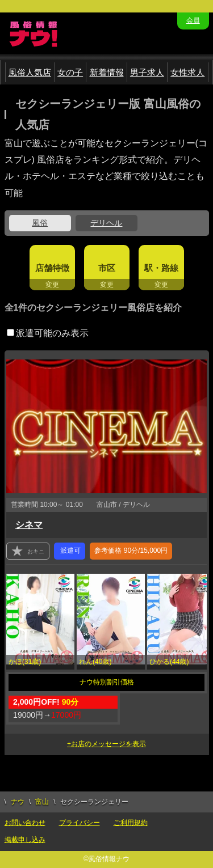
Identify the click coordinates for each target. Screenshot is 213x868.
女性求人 (187, 72)
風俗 (40, 223)
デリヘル (106, 223)
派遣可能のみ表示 (48, 333)
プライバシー (80, 823)
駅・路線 (161, 268)
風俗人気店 (30, 72)
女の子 (70, 72)
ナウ (18, 802)
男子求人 (147, 72)
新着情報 (107, 72)
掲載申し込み (25, 840)
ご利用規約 (131, 823)
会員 (193, 20)
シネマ (29, 525)
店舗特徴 (52, 268)
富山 (42, 802)
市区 (107, 268)
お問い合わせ (25, 823)
